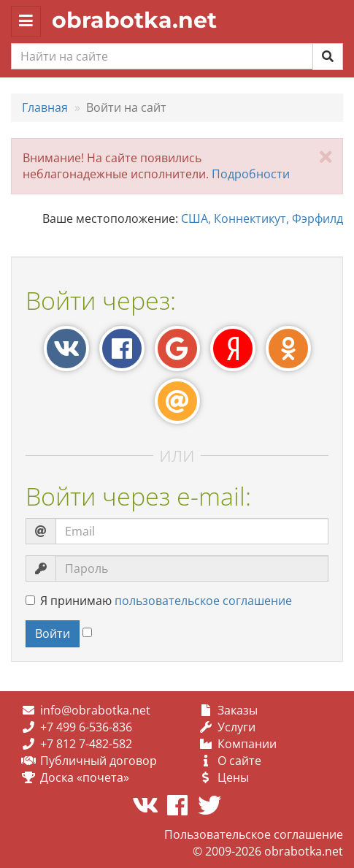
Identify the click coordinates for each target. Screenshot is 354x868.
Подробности (251, 174)
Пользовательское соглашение (254, 834)
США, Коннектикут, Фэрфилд (262, 218)
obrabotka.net (134, 20)
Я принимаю (159, 601)
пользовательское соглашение (203, 601)
